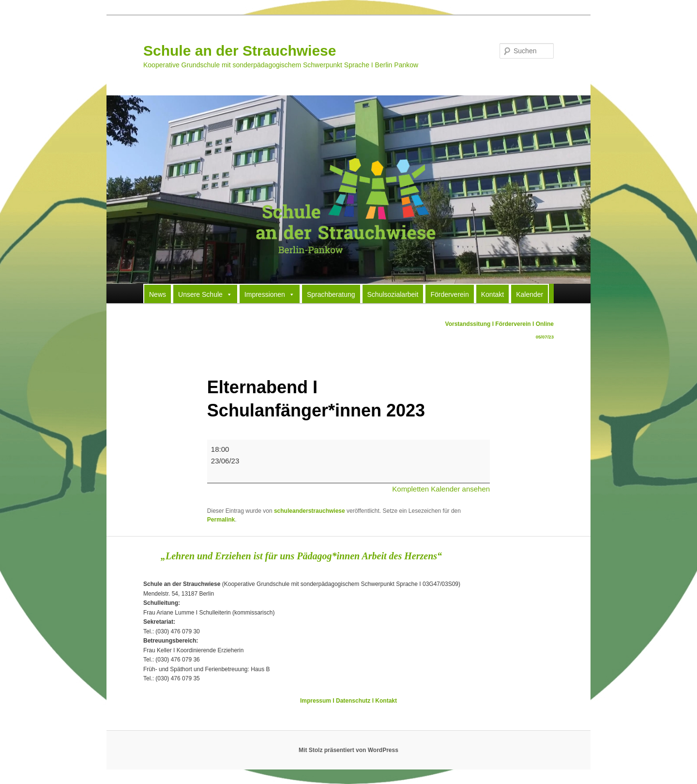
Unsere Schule (205, 294)
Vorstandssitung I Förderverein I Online (500, 332)
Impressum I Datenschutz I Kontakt (348, 701)
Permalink (221, 520)
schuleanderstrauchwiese (310, 511)
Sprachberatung (331, 294)
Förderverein (449, 294)
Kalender (530, 294)
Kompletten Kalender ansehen (441, 489)
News (158, 294)
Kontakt (492, 294)
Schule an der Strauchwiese (240, 51)
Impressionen (270, 294)
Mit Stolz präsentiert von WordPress (348, 750)
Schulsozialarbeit (393, 294)
